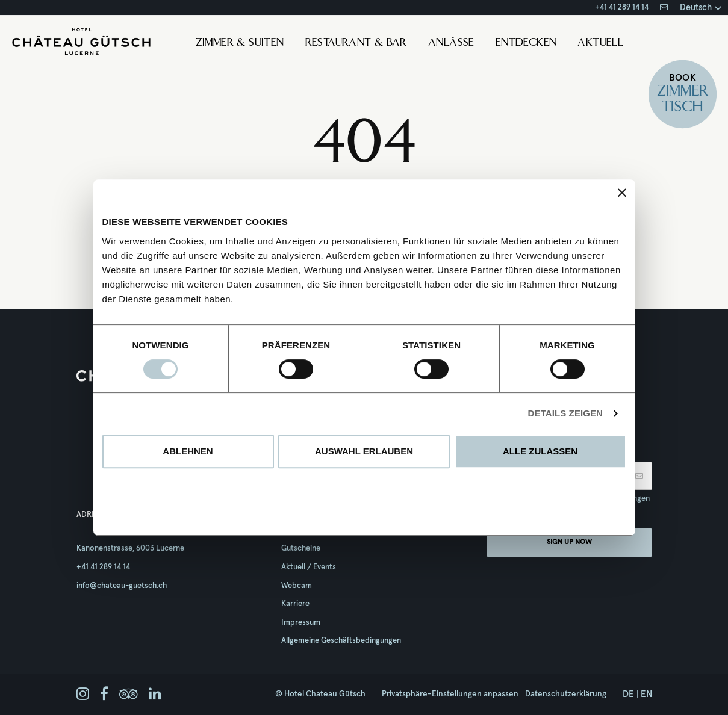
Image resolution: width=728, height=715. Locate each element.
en (646, 694)
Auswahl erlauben (364, 451)
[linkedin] (155, 695)
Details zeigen (565, 413)
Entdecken (526, 43)
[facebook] (104, 695)
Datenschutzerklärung (566, 694)
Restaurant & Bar (356, 43)
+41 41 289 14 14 (622, 8)
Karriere (295, 604)
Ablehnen (188, 451)
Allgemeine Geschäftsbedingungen (341, 641)
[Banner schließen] (622, 193)
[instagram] (83, 695)
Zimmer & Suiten (240, 43)
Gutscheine (301, 549)
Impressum (301, 623)
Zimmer (682, 92)
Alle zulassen (540, 451)
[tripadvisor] (129, 695)
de (628, 694)
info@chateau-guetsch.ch (122, 586)
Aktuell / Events (309, 567)
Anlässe (451, 43)
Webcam (297, 586)
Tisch (682, 107)
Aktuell (600, 43)
